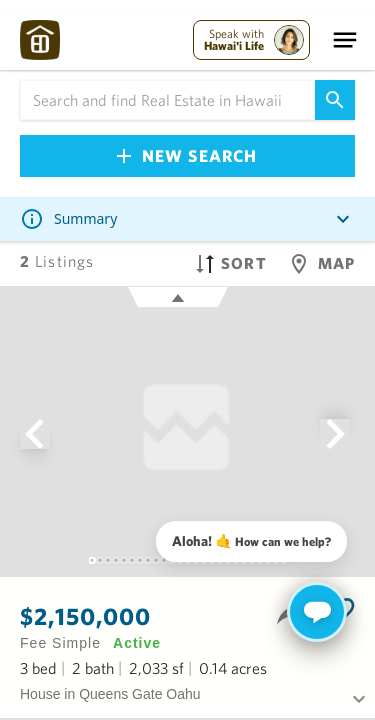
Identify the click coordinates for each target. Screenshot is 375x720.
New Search (187, 155)
